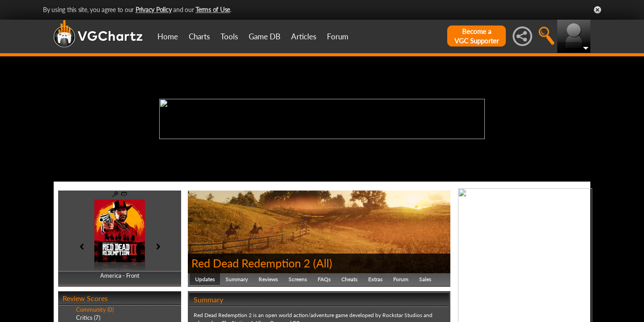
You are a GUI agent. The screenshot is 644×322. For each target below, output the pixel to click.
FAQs (324, 279)
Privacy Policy (154, 10)
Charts (199, 36)
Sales (425, 279)
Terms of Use (213, 10)
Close (597, 10)
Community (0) (95, 309)
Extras (375, 279)
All (323, 263)
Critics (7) (88, 318)
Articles (304, 36)
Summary (237, 279)
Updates (205, 279)
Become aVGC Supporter (477, 36)
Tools (229, 36)
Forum (338, 36)
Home (168, 36)
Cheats (349, 279)
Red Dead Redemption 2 (251, 263)
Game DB (265, 36)
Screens (298, 279)
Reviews (268, 279)
